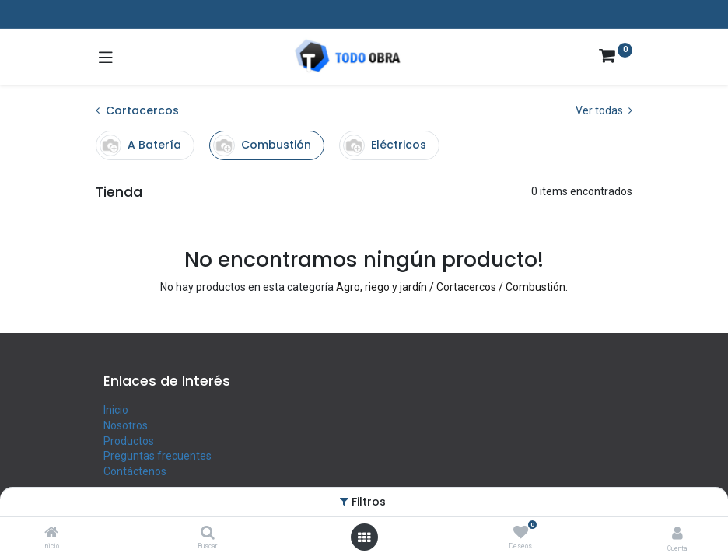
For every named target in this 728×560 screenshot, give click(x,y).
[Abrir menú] (364, 537)
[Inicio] (51, 534)
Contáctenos (135, 471)
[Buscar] (208, 534)
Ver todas (604, 110)
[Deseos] (521, 533)
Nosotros (126, 425)
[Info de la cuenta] (677, 533)
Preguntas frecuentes (157, 456)
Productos (129, 441)
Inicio (116, 410)
